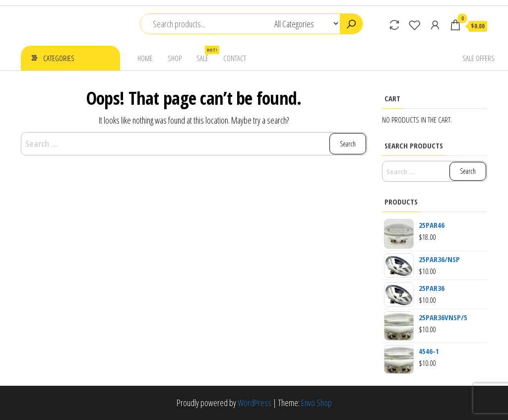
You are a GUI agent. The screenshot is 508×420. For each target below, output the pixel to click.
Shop (175, 58)
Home (145, 58)
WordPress (254, 403)
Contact (235, 58)
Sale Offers (478, 58)
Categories (59, 58)
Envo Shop (317, 403)
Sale (206, 54)
